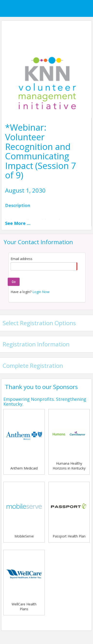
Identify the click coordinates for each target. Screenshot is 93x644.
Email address (21, 259)
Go (14, 282)
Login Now (41, 292)
